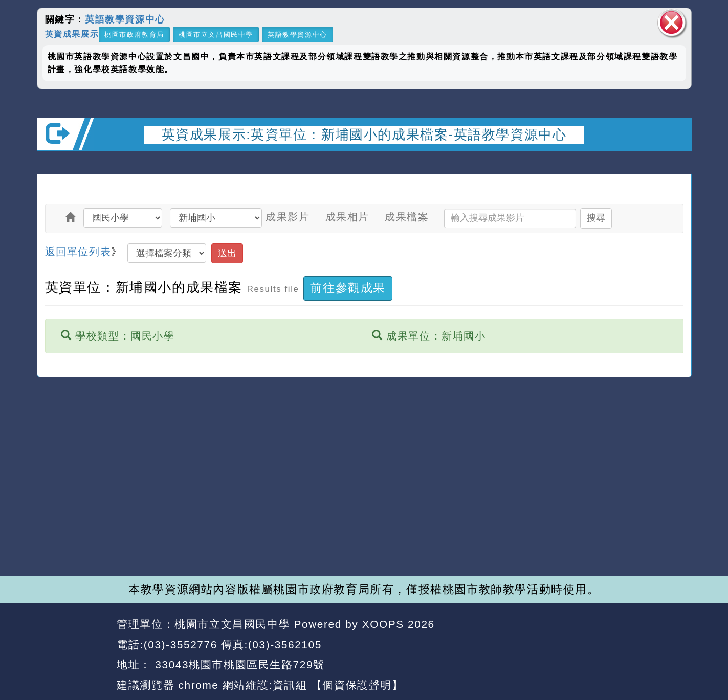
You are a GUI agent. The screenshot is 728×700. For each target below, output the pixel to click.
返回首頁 (599, 645)
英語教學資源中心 (125, 19)
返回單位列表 (78, 252)
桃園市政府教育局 (134, 35)
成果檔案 (407, 217)
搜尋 (596, 218)
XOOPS (383, 624)
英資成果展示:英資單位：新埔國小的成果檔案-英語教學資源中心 (364, 134)
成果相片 (347, 217)
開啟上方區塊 (675, 164)
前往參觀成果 (348, 288)
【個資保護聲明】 (357, 685)
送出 (227, 253)
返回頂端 (665, 645)
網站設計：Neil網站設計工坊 (73, 655)
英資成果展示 (72, 33)
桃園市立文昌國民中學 (216, 35)
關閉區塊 (672, 23)
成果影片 (288, 217)
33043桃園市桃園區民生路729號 (238, 664)
